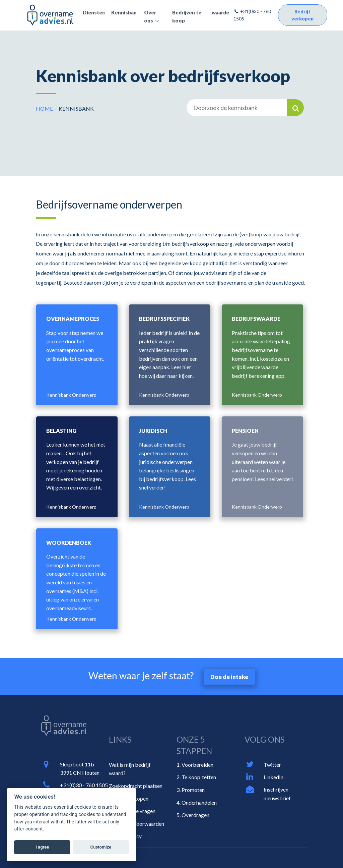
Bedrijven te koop (187, 16)
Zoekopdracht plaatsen (136, 786)
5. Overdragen (193, 815)
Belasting (61, 431)
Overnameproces (73, 319)
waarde (220, 12)
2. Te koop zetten (196, 777)
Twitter (272, 765)
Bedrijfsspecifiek (164, 319)
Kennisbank (124, 12)
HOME (44, 108)
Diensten (94, 12)
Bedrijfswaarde (256, 319)
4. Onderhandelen (197, 802)
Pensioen (245, 431)
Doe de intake (229, 677)
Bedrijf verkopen (302, 15)
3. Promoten (191, 790)
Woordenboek (69, 543)
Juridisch (153, 431)
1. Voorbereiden (195, 765)
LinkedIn (273, 777)
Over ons (150, 16)
